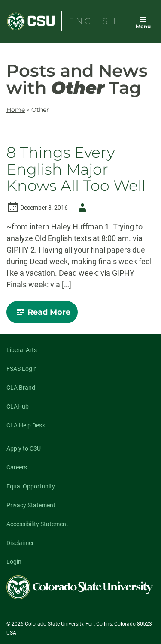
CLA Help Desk (26, 425)
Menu (143, 26)
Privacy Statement (31, 505)
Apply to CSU (24, 448)
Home (16, 110)
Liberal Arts (22, 350)
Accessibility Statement (37, 524)
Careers (17, 467)
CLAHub (18, 406)
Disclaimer (20, 543)
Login (14, 562)
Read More (46, 315)
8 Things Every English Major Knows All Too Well (76, 169)
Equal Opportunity (31, 486)
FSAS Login (22, 369)
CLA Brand (21, 388)
